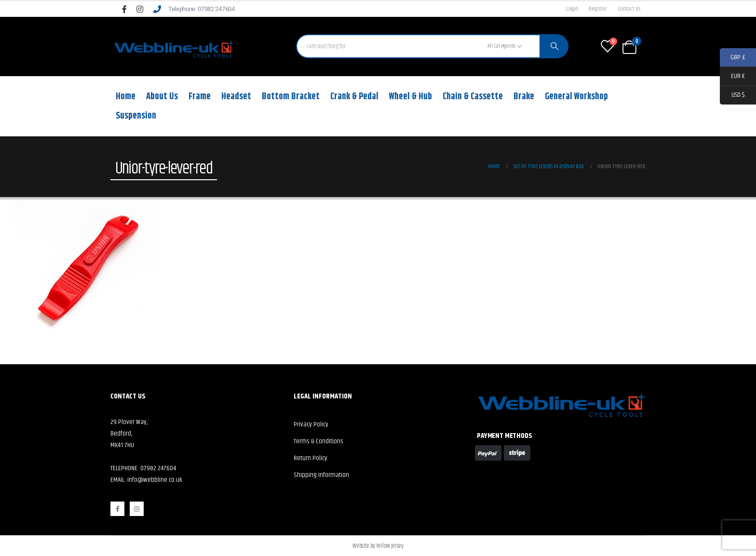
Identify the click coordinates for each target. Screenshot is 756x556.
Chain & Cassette (473, 97)
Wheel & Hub (411, 97)
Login (572, 9)
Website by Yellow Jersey (378, 546)
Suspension (136, 116)
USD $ (732, 95)
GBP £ (733, 58)
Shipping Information (321, 475)
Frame (200, 97)
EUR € (732, 76)
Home (126, 97)
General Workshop (576, 97)
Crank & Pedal (354, 97)
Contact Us (629, 9)
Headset (236, 97)
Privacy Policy (311, 424)
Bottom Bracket (291, 97)
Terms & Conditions (318, 441)
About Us (162, 97)
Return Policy (310, 458)
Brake (524, 97)
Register (598, 9)
